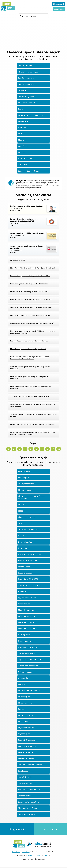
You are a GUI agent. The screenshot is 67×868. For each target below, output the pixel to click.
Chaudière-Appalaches (28, 103)
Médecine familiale (26, 622)
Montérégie (23, 146)
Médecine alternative (27, 616)
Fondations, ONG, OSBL (28, 579)
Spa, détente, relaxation (28, 802)
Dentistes (22, 536)
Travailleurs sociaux (27, 814)
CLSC (20, 523)
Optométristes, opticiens (29, 647)
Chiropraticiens (25, 490)
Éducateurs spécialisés (28, 560)
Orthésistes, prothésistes (29, 666)
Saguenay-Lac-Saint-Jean (29, 171)
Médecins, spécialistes (27, 629)
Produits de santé (26, 715)
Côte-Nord (23, 90)
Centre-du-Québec (26, 97)
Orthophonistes (25, 672)
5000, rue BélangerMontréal (34, 249)
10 (59, 449)
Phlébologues (24, 697)
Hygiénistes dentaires (27, 598)
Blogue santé (59, 4)
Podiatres (22, 709)
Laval (20, 134)
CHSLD (21, 505)
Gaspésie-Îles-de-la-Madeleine (31, 115)
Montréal (22, 152)
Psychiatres (23, 721)
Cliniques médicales (27, 517)
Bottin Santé (16, 853)
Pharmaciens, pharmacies (29, 690)
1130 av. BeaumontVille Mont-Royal (34, 209)
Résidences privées (26, 759)
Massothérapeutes (26, 610)
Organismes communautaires (31, 660)
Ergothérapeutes (25, 573)
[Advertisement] (33, 35)
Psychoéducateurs (26, 728)
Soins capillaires (25, 783)
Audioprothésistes (26, 484)
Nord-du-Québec (25, 159)
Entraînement (24, 567)
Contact (46, 857)
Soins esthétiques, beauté (29, 790)
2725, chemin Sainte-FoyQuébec (34, 222)
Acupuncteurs (24, 471)
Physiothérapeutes (26, 703)
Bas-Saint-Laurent (26, 78)
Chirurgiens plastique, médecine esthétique (32, 497)
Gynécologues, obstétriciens (30, 585)
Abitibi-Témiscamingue (28, 72)
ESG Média (37, 857)
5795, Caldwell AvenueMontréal (34, 236)
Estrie (21, 109)
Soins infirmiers (25, 796)
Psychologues (24, 734)
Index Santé (26, 853)
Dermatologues (25, 548)
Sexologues (23, 771)
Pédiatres (22, 684)
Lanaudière (23, 121)
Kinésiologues (24, 604)
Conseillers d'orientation (29, 530)
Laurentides (23, 128)
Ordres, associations (27, 653)
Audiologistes (24, 478)
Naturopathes (24, 635)
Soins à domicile (25, 777)
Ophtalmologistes (26, 641)
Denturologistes (25, 542)
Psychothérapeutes (26, 740)
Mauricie (22, 140)
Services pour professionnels (30, 765)
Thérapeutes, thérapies (28, 808)
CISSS (21, 511)
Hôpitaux (22, 591)
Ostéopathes (24, 678)
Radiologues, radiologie (28, 746)
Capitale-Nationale (26, 84)
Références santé (25, 752)
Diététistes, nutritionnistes (30, 554)
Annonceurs (59, 9)
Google (30, 857)
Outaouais (23, 165)
